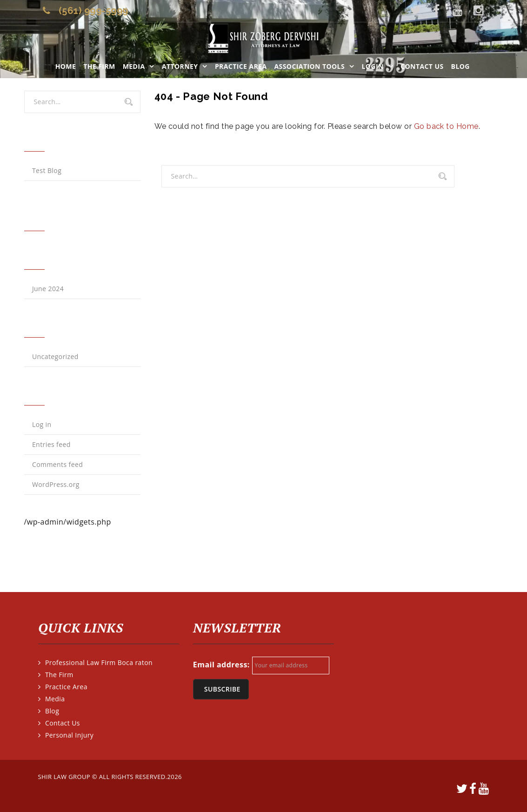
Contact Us (422, 66)
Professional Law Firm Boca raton (99, 662)
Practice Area (241, 66)
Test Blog (47, 170)
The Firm (99, 66)
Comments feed (57, 464)
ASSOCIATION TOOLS (310, 66)
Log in (42, 424)
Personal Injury (69, 735)
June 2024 (48, 289)
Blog (460, 66)
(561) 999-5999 (93, 11)
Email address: (221, 665)
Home (66, 66)
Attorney (180, 66)
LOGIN (372, 66)
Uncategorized (55, 356)
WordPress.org (56, 484)
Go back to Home (446, 126)
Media (134, 66)
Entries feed (51, 444)
